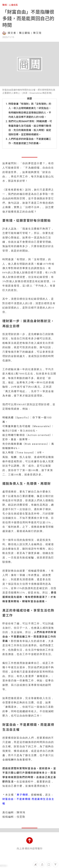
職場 (5, 5)
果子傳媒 (22, 795)
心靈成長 (13, 5)
